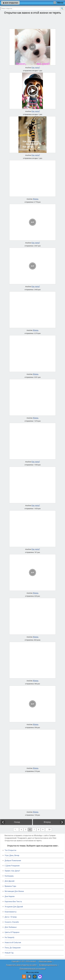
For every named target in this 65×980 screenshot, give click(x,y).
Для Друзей (10, 881)
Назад (17, 822)
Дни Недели (10, 896)
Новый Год (9, 953)
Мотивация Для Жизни (14, 891)
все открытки (10, 3)
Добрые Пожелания (13, 861)
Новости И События (13, 943)
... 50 (49, 830)
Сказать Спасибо (12, 922)
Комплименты (11, 912)
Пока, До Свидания (13, 948)
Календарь (9, 876)
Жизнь (36, 199)
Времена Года (10, 886)
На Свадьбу (10, 937)
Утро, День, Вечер (12, 855)
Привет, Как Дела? (12, 871)
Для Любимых (11, 927)
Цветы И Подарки (12, 932)
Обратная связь (45, 961)
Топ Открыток (11, 850)
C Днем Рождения (12, 866)
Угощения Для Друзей (14, 907)
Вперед (47, 822)
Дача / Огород (11, 917)
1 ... (16, 830)
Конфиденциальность (48, 965)
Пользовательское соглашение (33, 969)
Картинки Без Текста (13, 902)
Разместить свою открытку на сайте (21, 965)
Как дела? (36, 68)
